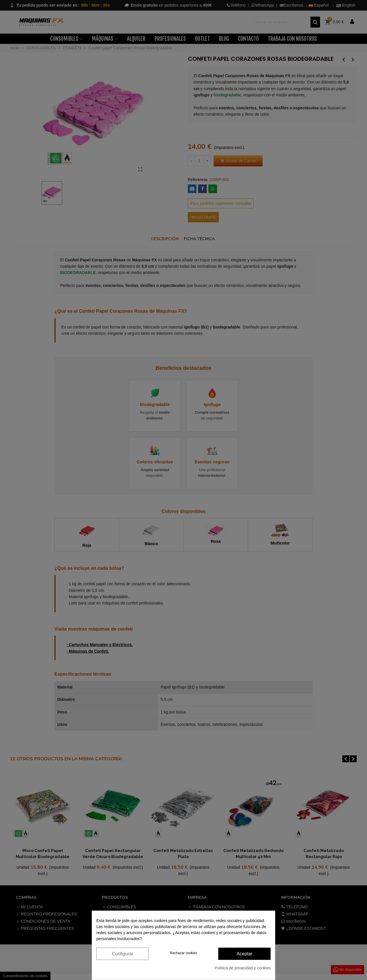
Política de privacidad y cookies (243, 968)
